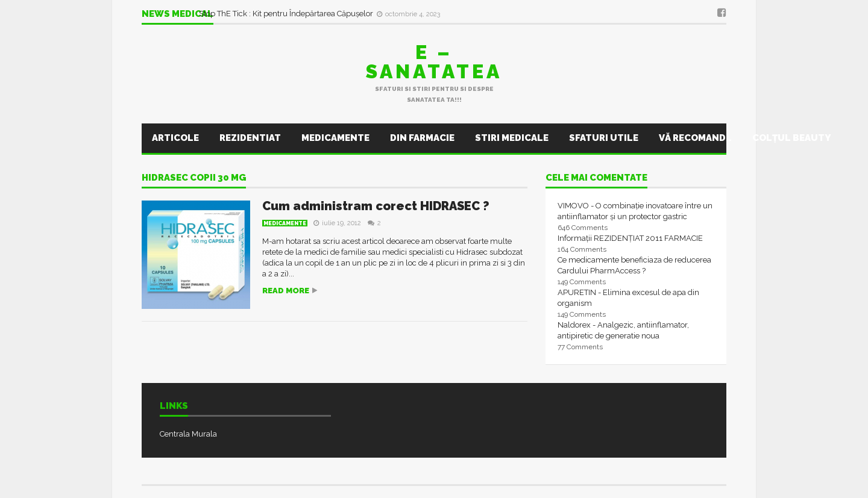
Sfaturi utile (604, 138)
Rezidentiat (250, 138)
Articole (175, 138)
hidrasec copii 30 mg (194, 178)
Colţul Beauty (791, 138)
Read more (286, 291)
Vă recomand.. (695, 138)
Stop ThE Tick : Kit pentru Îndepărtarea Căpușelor (287, 14)
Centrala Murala (188, 434)
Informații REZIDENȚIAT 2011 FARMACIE (630, 238)
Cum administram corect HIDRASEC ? (376, 206)
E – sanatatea (434, 62)
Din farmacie (422, 138)
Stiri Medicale (512, 138)
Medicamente (335, 138)
